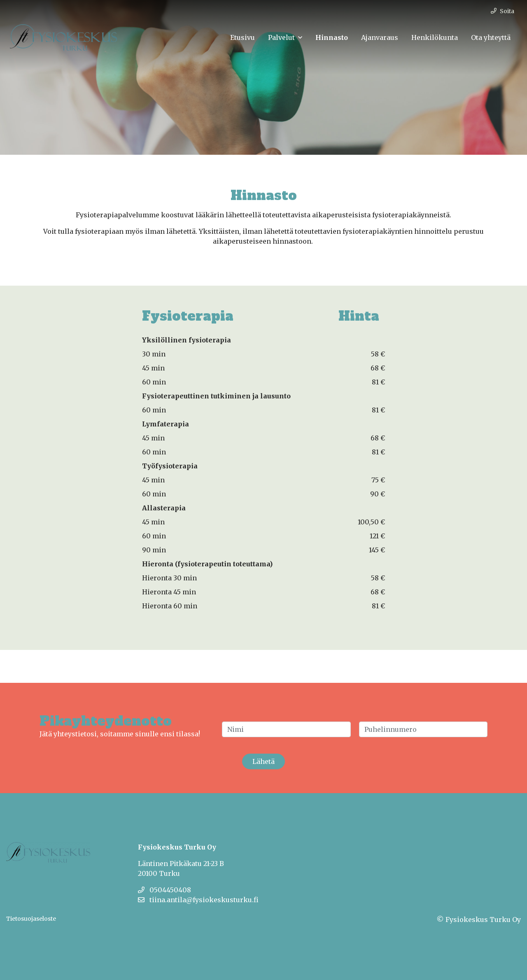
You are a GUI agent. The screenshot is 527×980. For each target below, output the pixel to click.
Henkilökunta (435, 37)
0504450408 (164, 890)
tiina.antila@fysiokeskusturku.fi (198, 900)
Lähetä (263, 761)
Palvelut (281, 37)
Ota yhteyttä (491, 37)
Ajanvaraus (380, 37)
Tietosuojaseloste (31, 919)
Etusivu (243, 37)
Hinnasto (332, 37)
